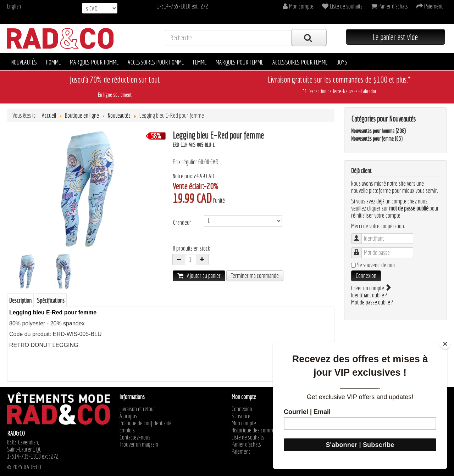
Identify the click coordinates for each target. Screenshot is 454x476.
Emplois (127, 430)
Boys (342, 62)
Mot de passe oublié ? (372, 302)
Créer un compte (371, 288)
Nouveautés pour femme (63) (377, 139)
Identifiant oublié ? (369, 295)
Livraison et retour (137, 409)
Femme (200, 62)
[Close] (445, 344)
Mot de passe (360, 249)
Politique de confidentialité (146, 423)
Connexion (366, 276)
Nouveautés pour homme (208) (378, 131)
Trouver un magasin (139, 444)
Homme (53, 62)
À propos (128, 416)
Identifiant (360, 235)
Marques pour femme (239, 62)
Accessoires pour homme (156, 62)
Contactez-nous (135, 437)
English (14, 6)
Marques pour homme (94, 62)
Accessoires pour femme (300, 62)
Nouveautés (24, 62)
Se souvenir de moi (376, 265)
